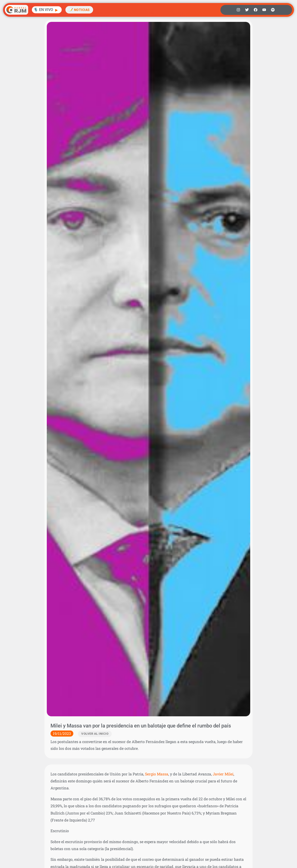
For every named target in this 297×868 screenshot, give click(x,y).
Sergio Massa (157, 774)
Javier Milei (223, 774)
